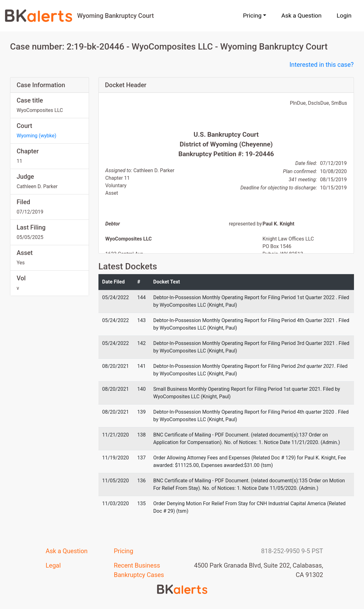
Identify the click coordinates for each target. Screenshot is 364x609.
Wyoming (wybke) (37, 136)
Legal (53, 565)
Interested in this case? (322, 65)
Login (344, 16)
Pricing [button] (252, 16)
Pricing (124, 551)
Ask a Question (301, 16)
